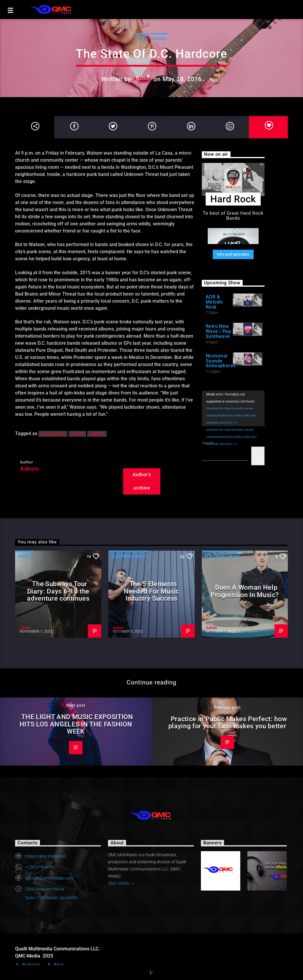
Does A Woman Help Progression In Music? (245, 591)
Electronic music (129, 556)
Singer (97, 434)
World (159, 39)
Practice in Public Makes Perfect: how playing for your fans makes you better (228, 722)
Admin (142, 79)
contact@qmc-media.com (49, 878)
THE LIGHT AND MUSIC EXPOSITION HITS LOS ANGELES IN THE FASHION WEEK (76, 724)
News (142, 39)
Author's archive (142, 481)
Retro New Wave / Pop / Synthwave (220, 331)
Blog (59, 965)
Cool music (53, 434)
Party (77, 434)
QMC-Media (121, 884)
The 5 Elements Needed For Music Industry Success (151, 591)
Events (25, 556)
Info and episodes (233, 254)
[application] (233, 408)
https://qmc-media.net (46, 856)
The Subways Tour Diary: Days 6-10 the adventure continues (58, 591)
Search (258, 456)
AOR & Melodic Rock (215, 302)
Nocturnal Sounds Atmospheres (221, 361)
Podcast (31, 965)
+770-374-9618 (39, 867)
